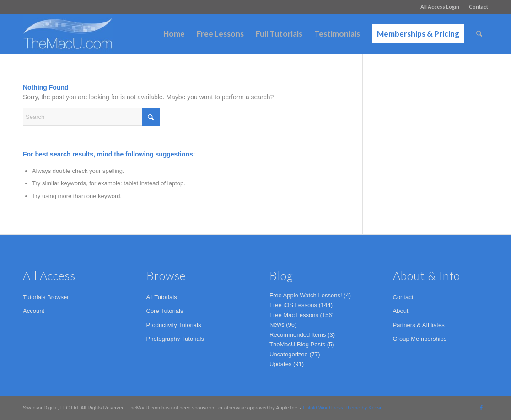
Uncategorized (289, 354)
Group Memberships (420, 339)
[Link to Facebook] (481, 408)
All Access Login (440, 7)
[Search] (479, 34)
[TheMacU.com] (68, 34)
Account (34, 311)
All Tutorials (162, 297)
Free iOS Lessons (293, 305)
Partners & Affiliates (419, 325)
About (401, 311)
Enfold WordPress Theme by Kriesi (342, 408)
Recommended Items (298, 335)
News (277, 325)
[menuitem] (440, 7)
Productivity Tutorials (174, 325)
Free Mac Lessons (294, 315)
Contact (479, 7)
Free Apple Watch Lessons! (306, 295)
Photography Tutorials (175, 339)
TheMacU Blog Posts (297, 344)
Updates (280, 364)
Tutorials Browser (46, 297)
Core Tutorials (165, 311)
